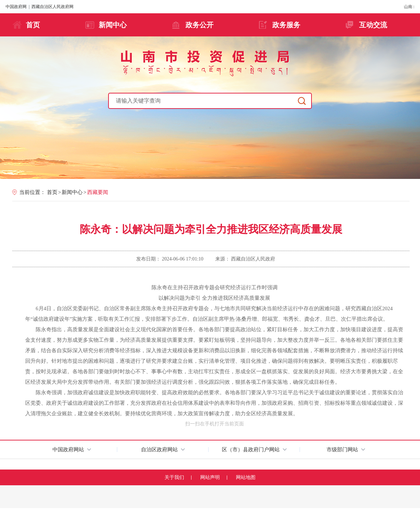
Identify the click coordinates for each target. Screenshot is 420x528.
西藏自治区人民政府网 (52, 7)
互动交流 (373, 25)
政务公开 (199, 25)
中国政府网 (16, 7)
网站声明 (210, 477)
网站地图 (246, 477)
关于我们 (174, 477)
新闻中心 (113, 25)
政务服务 (286, 25)
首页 (33, 25)
